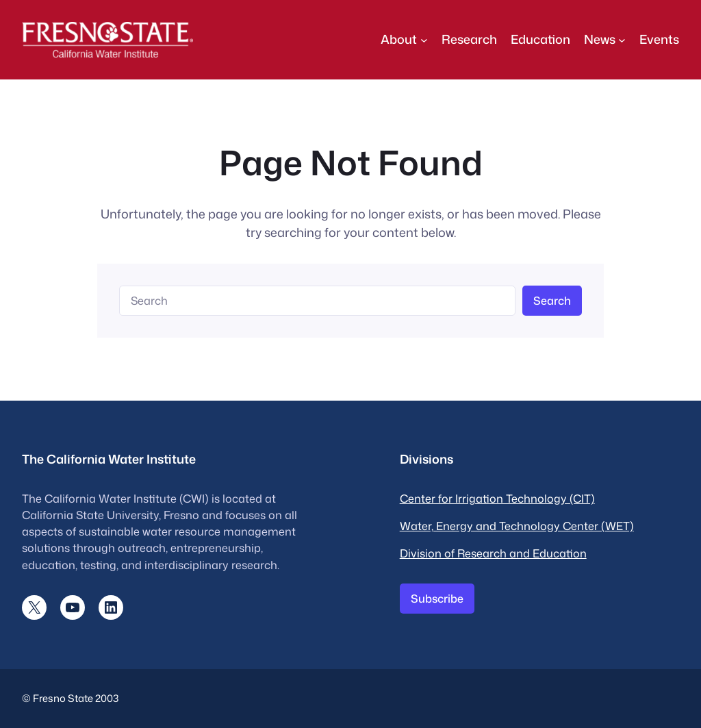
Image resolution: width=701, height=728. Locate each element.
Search (552, 300)
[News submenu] (622, 39)
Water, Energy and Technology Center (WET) (517, 526)
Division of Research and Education (493, 553)
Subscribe (437, 598)
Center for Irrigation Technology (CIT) (497, 498)
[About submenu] (424, 39)
